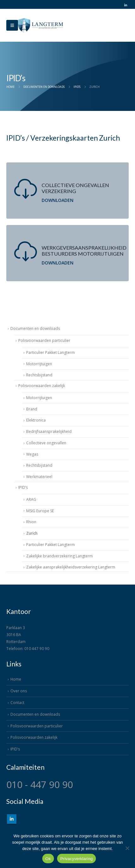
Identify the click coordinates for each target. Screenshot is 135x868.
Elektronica (36, 420)
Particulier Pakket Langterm (50, 352)
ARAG (31, 499)
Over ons (19, 691)
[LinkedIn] (126, 5)
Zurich (32, 533)
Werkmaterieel (39, 477)
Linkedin (12, 819)
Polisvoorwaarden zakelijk (42, 386)
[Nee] (127, 848)
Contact (17, 702)
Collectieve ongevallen (46, 443)
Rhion (31, 522)
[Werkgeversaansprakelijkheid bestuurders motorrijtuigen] (67, 253)
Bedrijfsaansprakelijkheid (49, 431)
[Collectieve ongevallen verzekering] (67, 191)
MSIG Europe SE (40, 511)
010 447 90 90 (37, 648)
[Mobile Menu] (12, 25)
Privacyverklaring (76, 859)
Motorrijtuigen (39, 364)
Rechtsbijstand (39, 375)
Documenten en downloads (35, 328)
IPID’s (23, 487)
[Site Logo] (41, 25)
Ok (48, 859)
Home (16, 679)
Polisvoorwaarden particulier (44, 340)
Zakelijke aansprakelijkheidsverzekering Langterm (71, 567)
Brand (32, 409)
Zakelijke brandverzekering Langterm (59, 556)
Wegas (32, 454)
